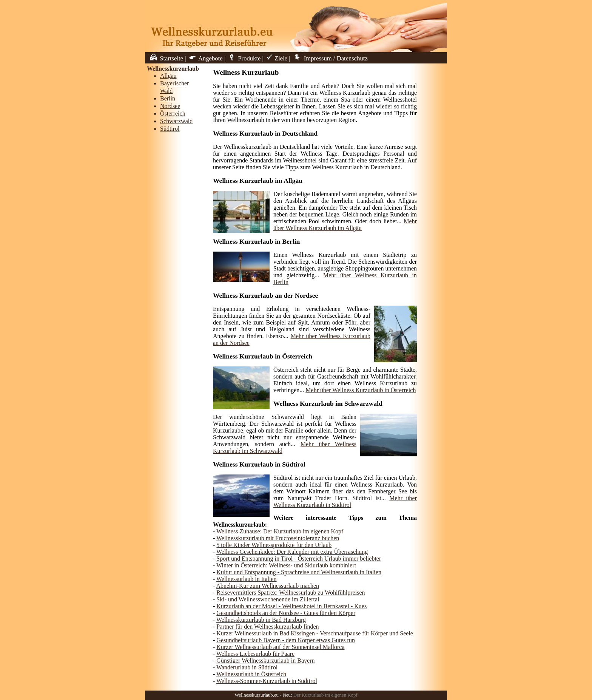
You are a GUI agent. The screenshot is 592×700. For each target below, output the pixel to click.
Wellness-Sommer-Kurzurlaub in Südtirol (267, 681)
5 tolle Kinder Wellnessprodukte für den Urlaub (274, 545)
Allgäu (168, 76)
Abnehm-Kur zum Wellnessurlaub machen (267, 586)
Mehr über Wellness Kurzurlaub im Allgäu (345, 225)
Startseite (166, 58)
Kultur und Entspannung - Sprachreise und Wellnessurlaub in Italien (299, 572)
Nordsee (170, 106)
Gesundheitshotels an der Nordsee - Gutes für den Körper (286, 613)
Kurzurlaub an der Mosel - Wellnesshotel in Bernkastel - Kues (291, 606)
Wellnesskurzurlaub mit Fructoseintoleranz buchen (278, 538)
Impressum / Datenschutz (330, 58)
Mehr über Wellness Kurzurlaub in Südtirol (345, 501)
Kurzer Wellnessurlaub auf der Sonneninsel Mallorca (280, 647)
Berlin (168, 98)
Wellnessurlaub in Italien (247, 579)
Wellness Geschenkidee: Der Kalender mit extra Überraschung (292, 552)
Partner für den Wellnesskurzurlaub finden (267, 627)
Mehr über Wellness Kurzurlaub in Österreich (361, 390)
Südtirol (170, 129)
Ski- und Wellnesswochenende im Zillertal (268, 599)
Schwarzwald (176, 121)
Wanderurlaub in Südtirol (247, 667)
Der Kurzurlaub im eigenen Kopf (325, 695)
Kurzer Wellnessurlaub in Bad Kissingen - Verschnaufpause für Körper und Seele (315, 633)
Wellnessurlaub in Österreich (251, 674)
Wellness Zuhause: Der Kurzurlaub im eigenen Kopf (280, 531)
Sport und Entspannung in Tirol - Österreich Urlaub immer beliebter (299, 559)
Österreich (173, 114)
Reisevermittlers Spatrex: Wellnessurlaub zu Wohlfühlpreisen (291, 593)
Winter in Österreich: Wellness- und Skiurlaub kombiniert (286, 565)
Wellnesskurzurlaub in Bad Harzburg (261, 620)
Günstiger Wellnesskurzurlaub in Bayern (265, 661)
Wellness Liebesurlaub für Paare (255, 654)
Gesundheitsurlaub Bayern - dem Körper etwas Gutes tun (286, 640)
